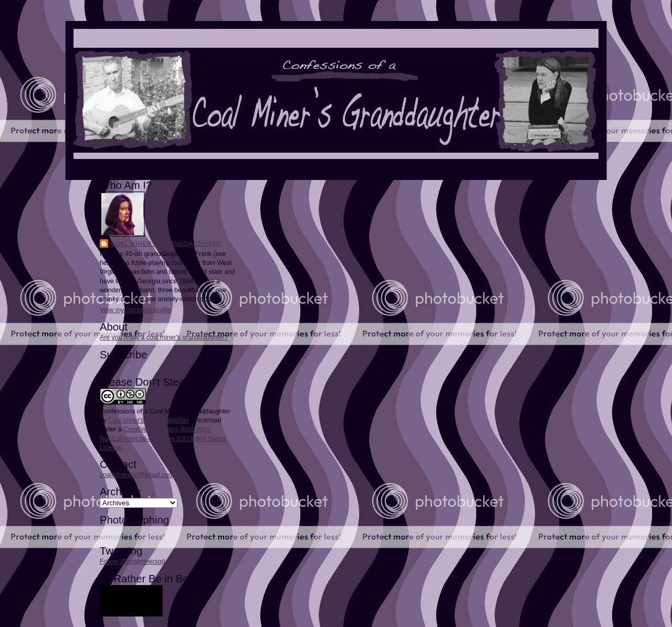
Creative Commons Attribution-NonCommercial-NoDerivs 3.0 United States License (163, 438)
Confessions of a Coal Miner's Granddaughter (165, 411)
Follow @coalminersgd (132, 561)
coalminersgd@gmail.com (137, 475)
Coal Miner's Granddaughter (166, 243)
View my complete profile (135, 310)
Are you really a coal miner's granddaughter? (164, 337)
